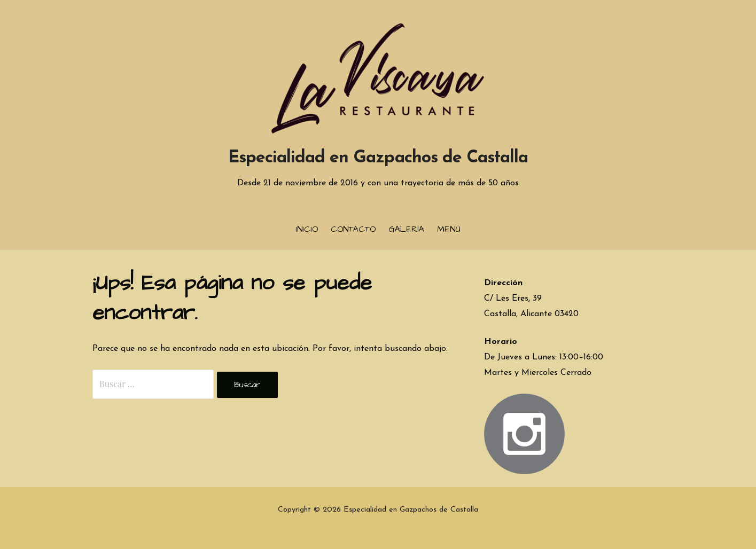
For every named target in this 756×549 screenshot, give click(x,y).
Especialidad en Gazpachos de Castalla (378, 158)
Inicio (307, 229)
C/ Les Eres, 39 (513, 299)
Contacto (353, 229)
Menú (449, 229)
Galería (406, 229)
